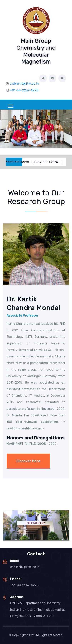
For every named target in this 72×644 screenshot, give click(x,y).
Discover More (28, 461)
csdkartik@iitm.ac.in (25, 567)
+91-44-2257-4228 (24, 585)
